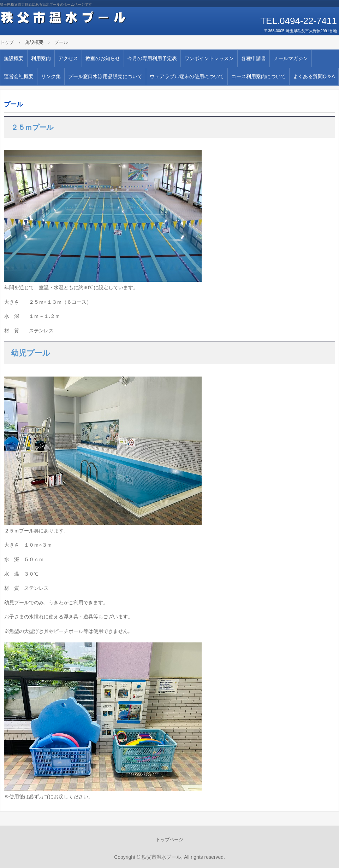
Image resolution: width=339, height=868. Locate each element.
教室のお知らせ (103, 58)
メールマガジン (291, 58)
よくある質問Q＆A (314, 76)
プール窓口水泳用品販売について (105, 76)
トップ (7, 42)
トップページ (169, 840)
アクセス (68, 58)
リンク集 (51, 76)
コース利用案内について (258, 76)
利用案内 (41, 58)
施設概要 (34, 42)
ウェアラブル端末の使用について (187, 76)
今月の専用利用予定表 (152, 58)
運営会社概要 (19, 76)
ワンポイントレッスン (209, 58)
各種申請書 (254, 58)
